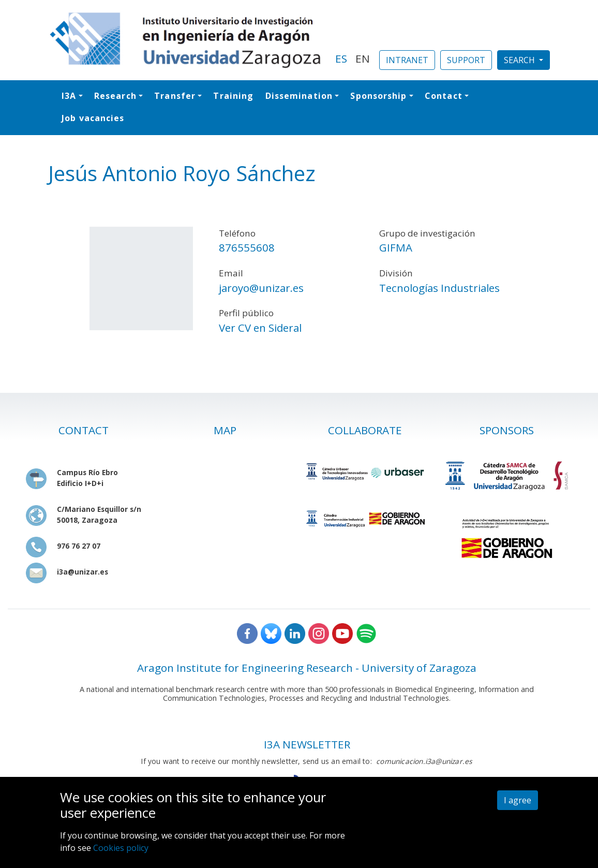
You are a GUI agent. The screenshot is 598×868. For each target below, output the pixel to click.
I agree (518, 800)
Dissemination (299, 96)
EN (363, 58)
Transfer (175, 96)
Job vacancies (93, 118)
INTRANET (407, 60)
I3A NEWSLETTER (307, 744)
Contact (444, 96)
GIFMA (396, 247)
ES (341, 58)
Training (233, 96)
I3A (69, 96)
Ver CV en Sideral (260, 328)
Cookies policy (121, 848)
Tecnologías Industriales (439, 288)
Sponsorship (378, 96)
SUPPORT (466, 60)
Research (115, 96)
